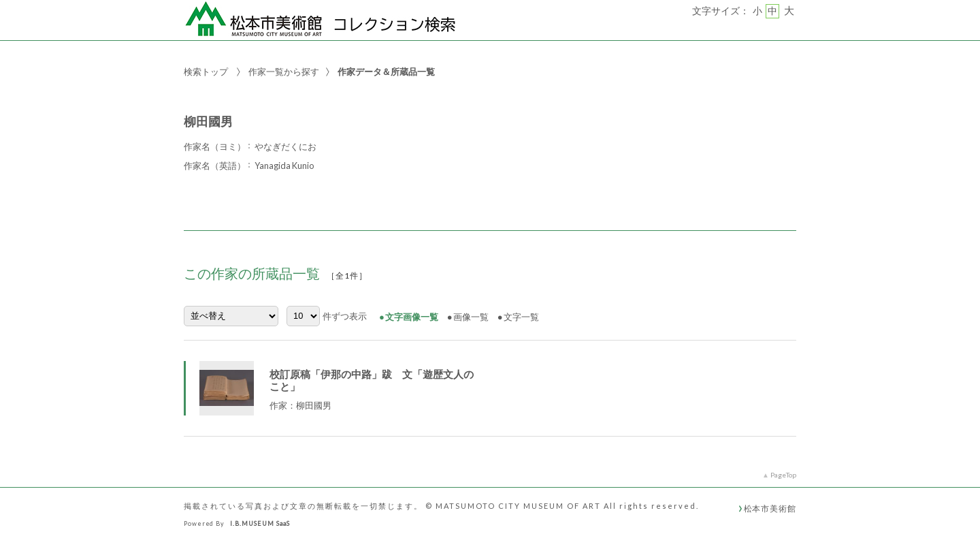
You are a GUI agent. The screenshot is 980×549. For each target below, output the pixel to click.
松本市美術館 (770, 508)
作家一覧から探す (284, 72)
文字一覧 (521, 317)
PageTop (783, 475)
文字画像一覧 (412, 317)
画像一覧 (471, 317)
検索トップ (206, 72)
